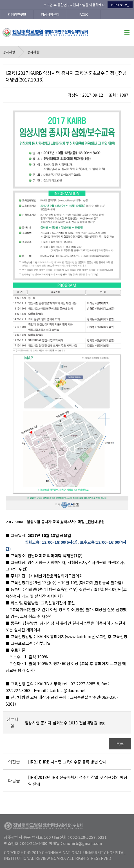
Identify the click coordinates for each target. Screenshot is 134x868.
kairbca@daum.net (68, 690)
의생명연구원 (17, 14)
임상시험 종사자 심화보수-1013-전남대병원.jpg (65, 723)
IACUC (84, 14)
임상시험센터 (50, 14)
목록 (120, 744)
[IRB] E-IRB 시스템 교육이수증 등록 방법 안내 (67, 762)
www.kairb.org (80, 636)
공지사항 (9, 52)
